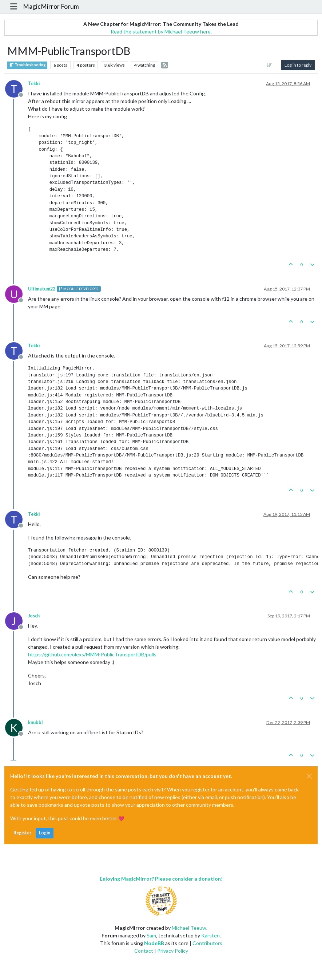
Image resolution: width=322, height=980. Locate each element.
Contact (144, 951)
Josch (34, 616)
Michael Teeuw (189, 928)
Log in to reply (298, 65)
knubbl (35, 722)
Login (45, 833)
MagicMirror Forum (51, 6)
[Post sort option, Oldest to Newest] (269, 65)
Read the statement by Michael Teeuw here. (161, 31)
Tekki (34, 84)
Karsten (210, 935)
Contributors (207, 943)
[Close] (309, 776)
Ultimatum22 (42, 289)
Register (22, 833)
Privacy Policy (173, 951)
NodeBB (154, 943)
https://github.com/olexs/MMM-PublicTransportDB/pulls (92, 654)
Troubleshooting (27, 65)
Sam (151, 935)
